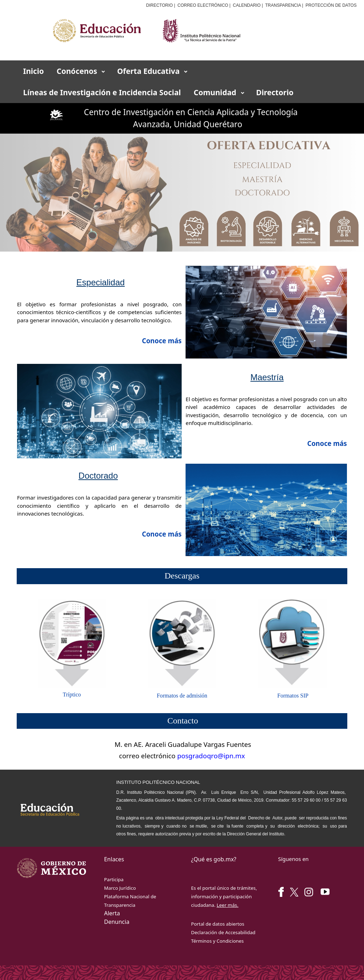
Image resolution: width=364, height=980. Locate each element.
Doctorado (98, 476)
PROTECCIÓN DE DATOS (331, 5)
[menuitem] (33, 71)
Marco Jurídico (120, 888)
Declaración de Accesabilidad (223, 932)
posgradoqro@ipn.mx (211, 756)
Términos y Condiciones (217, 941)
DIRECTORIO (159, 5)
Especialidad (101, 282)
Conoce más (327, 443)
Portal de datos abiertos (218, 924)
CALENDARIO (247, 5)
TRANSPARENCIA (283, 5)
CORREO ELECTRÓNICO (203, 5)
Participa (114, 879)
